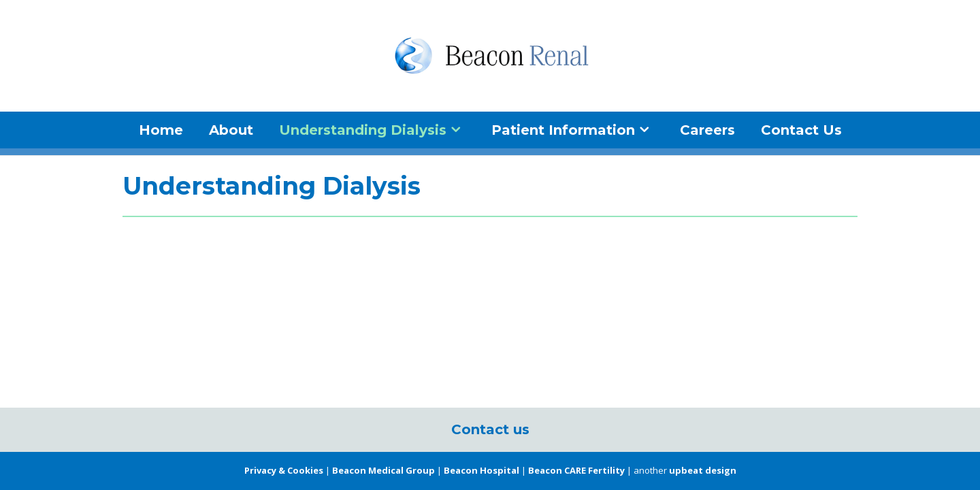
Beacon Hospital (481, 470)
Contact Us (801, 130)
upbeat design (703, 470)
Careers (707, 130)
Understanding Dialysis (363, 130)
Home (161, 130)
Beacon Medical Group (383, 470)
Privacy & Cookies (284, 470)
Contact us (490, 429)
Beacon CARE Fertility (576, 470)
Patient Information (563, 130)
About (231, 130)
